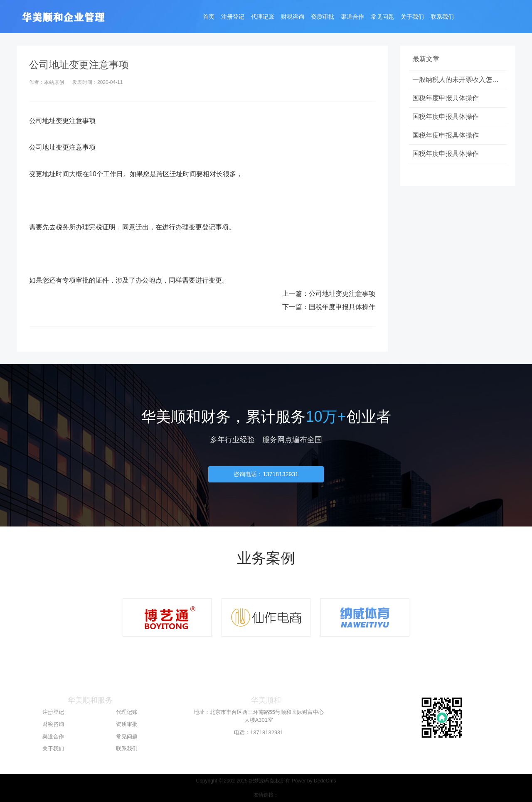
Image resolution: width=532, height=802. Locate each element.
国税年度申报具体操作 (342, 307)
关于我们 (412, 17)
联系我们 (442, 17)
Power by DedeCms (314, 781)
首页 (209, 17)
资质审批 (323, 17)
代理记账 (263, 17)
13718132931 (267, 732)
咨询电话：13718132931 (266, 474)
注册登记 (233, 17)
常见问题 (382, 17)
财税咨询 (293, 17)
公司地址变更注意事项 (342, 294)
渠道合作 (352, 17)
